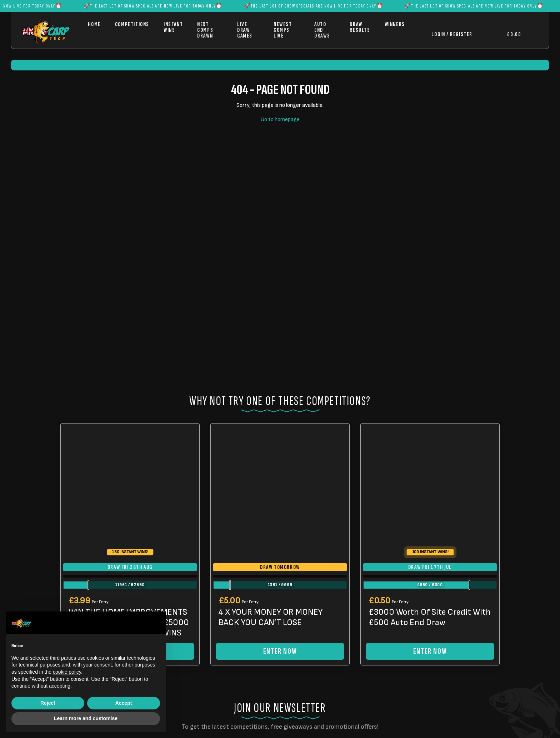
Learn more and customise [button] (86, 718)
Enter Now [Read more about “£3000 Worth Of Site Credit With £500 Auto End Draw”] (430, 651)
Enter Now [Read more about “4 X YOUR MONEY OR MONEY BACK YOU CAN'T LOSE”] (280, 651)
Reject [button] (48, 703)
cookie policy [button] (67, 672)
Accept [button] (124, 703)
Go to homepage (280, 120)
